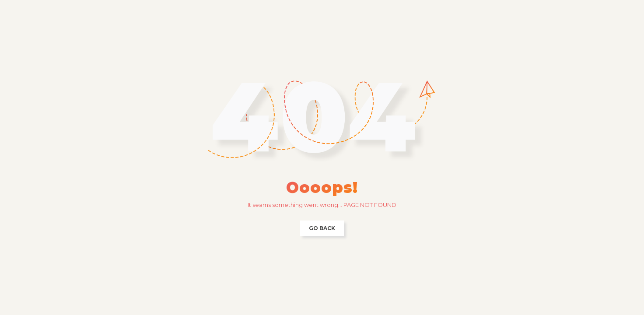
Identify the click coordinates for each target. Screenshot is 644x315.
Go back (322, 228)
